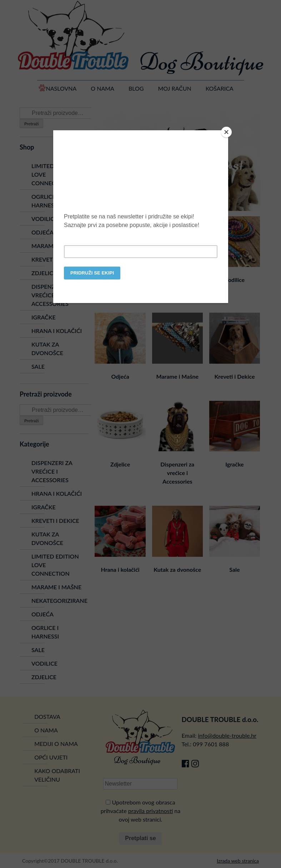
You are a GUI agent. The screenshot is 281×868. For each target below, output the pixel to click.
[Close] (226, 132)
